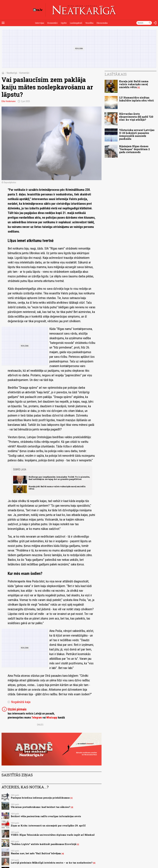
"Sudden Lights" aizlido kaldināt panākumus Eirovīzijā (44, 844)
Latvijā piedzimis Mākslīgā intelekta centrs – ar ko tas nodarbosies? (52, 863)
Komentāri (52, 23)
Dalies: (40, 725)
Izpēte (64, 23)
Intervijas (40, 23)
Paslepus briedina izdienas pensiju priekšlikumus (40, 798)
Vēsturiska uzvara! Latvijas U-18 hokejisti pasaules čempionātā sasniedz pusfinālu (137, 134)
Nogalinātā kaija (19, 702)
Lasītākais (116, 74)
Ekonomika (102, 23)
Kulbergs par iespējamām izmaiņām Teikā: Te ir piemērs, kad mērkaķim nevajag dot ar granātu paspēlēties (59, 478)
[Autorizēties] (155, 23)
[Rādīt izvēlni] (3, 23)
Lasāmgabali (76, 23)
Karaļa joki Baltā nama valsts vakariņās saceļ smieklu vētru (57, 488)
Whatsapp (52, 718)
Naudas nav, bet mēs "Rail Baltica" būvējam (36, 853)
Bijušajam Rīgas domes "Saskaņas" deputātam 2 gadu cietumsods (134, 149)
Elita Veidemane (9, 101)
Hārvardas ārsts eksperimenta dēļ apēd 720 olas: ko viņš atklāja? (136, 117)
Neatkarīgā (12, 73)
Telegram (37, 718)
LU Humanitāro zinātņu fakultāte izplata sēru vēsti (136, 99)
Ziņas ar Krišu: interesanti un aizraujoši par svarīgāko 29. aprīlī (48, 826)
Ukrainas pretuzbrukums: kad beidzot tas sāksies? (41, 807)
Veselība (89, 23)
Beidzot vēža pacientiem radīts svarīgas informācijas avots (46, 816)
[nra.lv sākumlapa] (38, 10)
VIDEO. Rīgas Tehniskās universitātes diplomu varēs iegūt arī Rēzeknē (53, 835)
